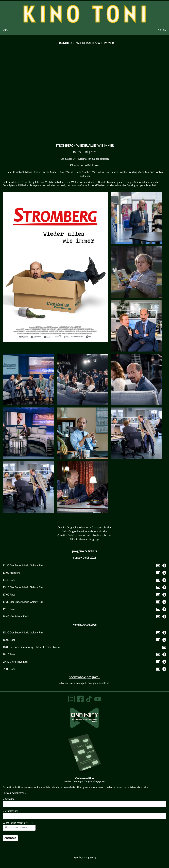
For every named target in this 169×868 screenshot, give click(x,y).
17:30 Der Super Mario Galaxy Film (23, 602)
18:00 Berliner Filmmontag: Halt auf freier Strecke (32, 647)
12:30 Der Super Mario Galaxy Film (23, 566)
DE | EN (162, 30)
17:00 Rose (9, 595)
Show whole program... (85, 677)
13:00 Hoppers (11, 573)
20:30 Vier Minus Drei (15, 662)
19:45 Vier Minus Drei (15, 617)
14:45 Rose (9, 580)
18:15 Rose (9, 654)
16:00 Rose (9, 640)
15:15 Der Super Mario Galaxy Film (23, 587)
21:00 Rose (9, 669)
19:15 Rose (9, 609)
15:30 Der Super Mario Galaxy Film (23, 633)
